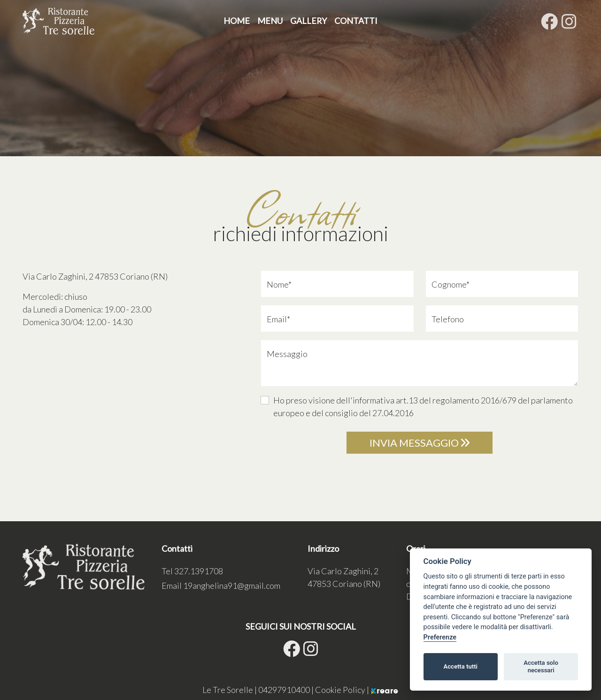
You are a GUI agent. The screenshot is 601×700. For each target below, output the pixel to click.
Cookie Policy (341, 690)
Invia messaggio (420, 443)
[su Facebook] (549, 21)
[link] (95, 276)
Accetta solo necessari (541, 666)
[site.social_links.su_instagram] (569, 21)
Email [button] (221, 586)
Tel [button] (192, 571)
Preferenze (440, 637)
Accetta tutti (460, 666)
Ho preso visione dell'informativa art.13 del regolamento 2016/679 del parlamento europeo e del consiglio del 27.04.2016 (423, 407)
